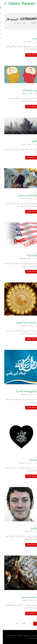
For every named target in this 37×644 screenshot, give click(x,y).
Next (21, 624)
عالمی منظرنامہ (33, 457)
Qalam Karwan (19, 4)
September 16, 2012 (24, 395)
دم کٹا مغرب (33, 39)
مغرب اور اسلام (33, 193)
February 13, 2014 (24, 199)
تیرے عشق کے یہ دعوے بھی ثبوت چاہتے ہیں (24, 323)
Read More (29, 55)
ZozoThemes (31, 638)
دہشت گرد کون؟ (32, 529)
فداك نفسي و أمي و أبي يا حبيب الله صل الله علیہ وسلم (24, 391)
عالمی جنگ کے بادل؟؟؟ (30, 255)
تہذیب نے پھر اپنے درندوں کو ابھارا (27, 597)
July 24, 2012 (26, 532)
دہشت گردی (33, 526)
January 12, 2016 (25, 94)
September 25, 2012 (24, 326)
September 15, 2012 (23, 463)
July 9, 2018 (25, 42)
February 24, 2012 (25, 600)
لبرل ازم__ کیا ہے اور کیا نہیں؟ (28, 90)
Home (30, 23)
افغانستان (34, 594)
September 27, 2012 (23, 259)
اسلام (22, 23)
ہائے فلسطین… (32, 141)
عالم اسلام (34, 253)
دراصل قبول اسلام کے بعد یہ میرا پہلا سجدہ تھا (25, 195)
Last (14, 624)
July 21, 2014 (25, 145)
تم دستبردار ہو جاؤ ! (31, 460)
